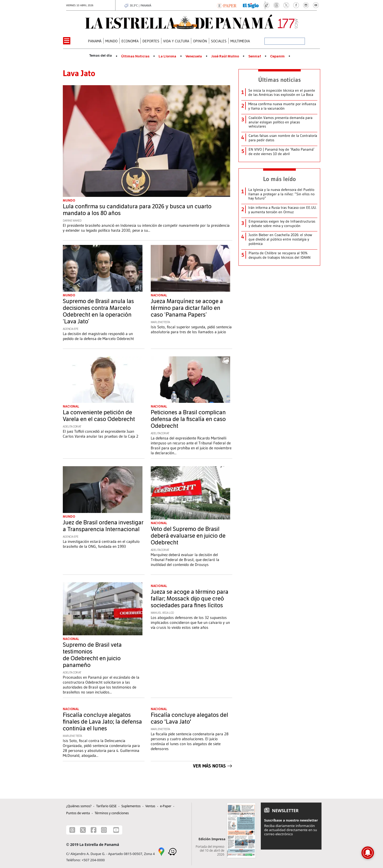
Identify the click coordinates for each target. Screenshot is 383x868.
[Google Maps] (161, 851)
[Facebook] (94, 830)
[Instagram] (104, 830)
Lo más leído (279, 179)
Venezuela (194, 56)
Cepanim (277, 56)
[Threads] (72, 830)
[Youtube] (116, 830)
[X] (83, 830)
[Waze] (172, 851)
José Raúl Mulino (225, 56)
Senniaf (255, 56)
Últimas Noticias (135, 56)
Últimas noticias (279, 80)
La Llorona (167, 56)
